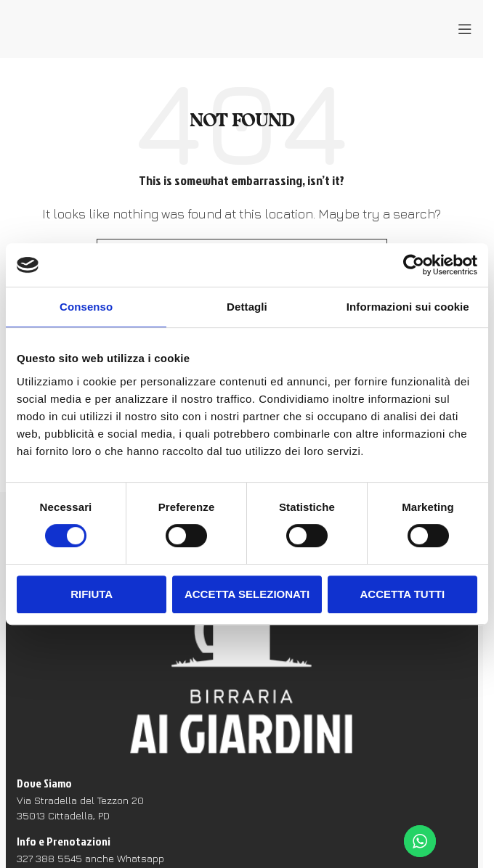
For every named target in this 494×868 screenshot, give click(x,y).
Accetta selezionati (247, 594)
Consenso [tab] (86, 307)
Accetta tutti (403, 594)
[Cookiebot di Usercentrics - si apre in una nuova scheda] (414, 265)
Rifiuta (92, 594)
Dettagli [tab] (247, 307)
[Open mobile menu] (465, 29)
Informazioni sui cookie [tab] (408, 307)
